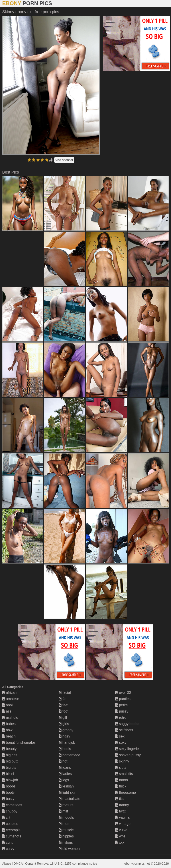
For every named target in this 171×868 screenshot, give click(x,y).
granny (66, 730)
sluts (121, 768)
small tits (124, 774)
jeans (65, 768)
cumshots (12, 836)
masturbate (69, 799)
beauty (9, 749)
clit (6, 817)
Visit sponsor (64, 160)
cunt (7, 842)
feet (64, 705)
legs (64, 780)
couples (10, 824)
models (66, 817)
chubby (10, 811)
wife (120, 836)
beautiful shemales (19, 743)
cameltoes (12, 805)
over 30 (123, 693)
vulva (121, 830)
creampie (11, 830)
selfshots (124, 730)
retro (121, 718)
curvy (8, 849)
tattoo (122, 780)
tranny (122, 805)
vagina (122, 817)
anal (7, 705)
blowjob (10, 780)
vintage (123, 824)
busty (8, 799)
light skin (68, 792)
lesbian (66, 786)
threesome (126, 792)
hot (63, 761)
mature (66, 805)
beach (9, 736)
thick (121, 786)
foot (64, 711)
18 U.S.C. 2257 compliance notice (74, 864)
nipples (66, 836)
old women (69, 849)
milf (63, 811)
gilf (63, 718)
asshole (10, 718)
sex (120, 736)
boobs (9, 786)
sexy (121, 743)
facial (65, 693)
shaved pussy (128, 755)
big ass (10, 755)
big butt (10, 761)
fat (63, 699)
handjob (67, 743)
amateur (11, 699)
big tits (9, 768)
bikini (8, 774)
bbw (7, 730)
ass (7, 711)
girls (64, 724)
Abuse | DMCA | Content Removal (26, 864)
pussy (122, 711)
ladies (65, 774)
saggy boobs (127, 724)
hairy (64, 736)
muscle (66, 830)
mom (65, 824)
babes (9, 724)
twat (120, 811)
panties (123, 699)
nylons (66, 842)
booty (8, 792)
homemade (70, 755)
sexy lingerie (127, 749)
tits (119, 799)
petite (122, 705)
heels (65, 749)
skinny (122, 761)
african (9, 693)
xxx (120, 842)
